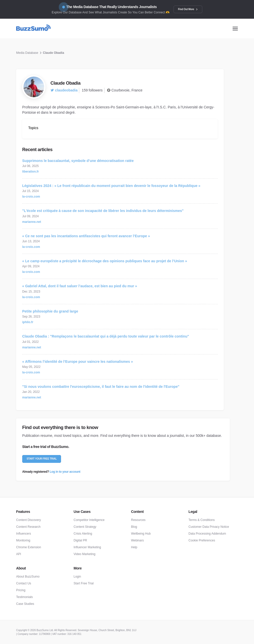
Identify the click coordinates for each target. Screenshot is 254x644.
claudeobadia (64, 90)
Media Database (27, 53)
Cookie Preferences (202, 540)
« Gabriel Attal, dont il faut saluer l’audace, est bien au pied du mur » (80, 286)
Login (77, 577)
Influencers (24, 534)
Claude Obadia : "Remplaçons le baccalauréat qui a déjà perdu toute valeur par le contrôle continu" (106, 336)
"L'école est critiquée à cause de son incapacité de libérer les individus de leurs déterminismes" (103, 211)
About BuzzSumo (28, 577)
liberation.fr (31, 172)
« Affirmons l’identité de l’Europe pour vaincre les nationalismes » (78, 362)
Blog (134, 527)
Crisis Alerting (83, 534)
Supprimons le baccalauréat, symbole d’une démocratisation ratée (78, 161)
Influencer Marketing (87, 547)
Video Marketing (85, 554)
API (19, 554)
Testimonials (24, 597)
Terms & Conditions (202, 520)
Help (134, 547)
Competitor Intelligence (89, 520)
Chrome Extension (29, 547)
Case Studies (25, 604)
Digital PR (80, 540)
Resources (138, 520)
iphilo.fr (28, 322)
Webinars (137, 540)
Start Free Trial (84, 583)
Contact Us (24, 583)
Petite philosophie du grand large (50, 311)
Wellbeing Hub (141, 534)
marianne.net (32, 222)
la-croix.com (31, 197)
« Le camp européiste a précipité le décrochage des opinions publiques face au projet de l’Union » (105, 261)
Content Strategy (85, 527)
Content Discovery (29, 520)
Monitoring (23, 540)
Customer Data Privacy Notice (209, 527)
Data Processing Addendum (207, 534)
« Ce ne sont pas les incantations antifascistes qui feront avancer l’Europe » (86, 236)
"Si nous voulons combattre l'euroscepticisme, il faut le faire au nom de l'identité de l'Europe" (101, 387)
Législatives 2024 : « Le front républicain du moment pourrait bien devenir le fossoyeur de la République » (111, 186)
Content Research (28, 527)
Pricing (21, 590)
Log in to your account (65, 472)
